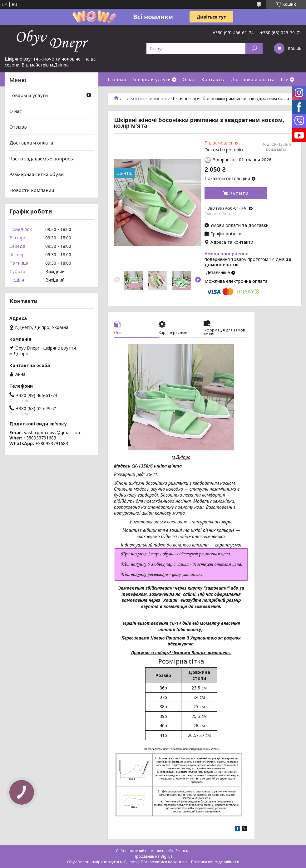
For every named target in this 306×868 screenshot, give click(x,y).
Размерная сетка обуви (37, 174)
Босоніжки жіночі (148, 99)
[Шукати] (254, 49)
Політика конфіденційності (215, 862)
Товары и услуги (151, 79)
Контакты (213, 79)
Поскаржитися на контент (164, 862)
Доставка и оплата (253, 79)
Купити (239, 193)
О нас (189, 79)
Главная (117, 79)
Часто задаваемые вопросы (42, 158)
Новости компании (32, 190)
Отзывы (18, 127)
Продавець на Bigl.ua (153, 856)
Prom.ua (183, 851)
